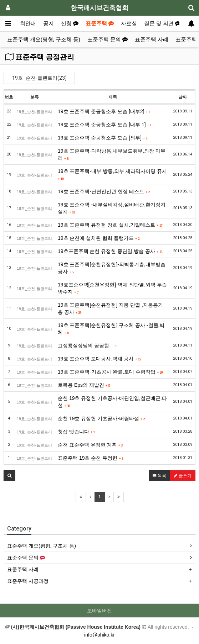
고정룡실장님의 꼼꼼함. (87, 345)
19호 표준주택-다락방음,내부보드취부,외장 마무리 (112, 154)
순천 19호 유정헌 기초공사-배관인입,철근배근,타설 (112, 402)
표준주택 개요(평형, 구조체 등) (44, 39)
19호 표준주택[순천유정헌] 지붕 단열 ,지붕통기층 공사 (110, 308)
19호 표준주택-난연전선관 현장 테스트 (104, 191)
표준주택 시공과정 (28, 581)
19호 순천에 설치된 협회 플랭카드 (99, 238)
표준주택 (100, 23)
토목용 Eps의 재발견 (84, 385)
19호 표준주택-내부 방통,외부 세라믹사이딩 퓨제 (112, 175)
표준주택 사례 (152, 39)
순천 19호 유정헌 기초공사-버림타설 (101, 418)
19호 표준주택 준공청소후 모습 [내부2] (104, 111)
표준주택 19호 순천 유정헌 (91, 458)
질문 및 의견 (162, 23)
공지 (49, 23)
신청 (70, 23)
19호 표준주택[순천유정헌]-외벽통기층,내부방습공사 (112, 268)
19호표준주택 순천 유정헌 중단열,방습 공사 (110, 251)
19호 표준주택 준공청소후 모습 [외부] (103, 138)
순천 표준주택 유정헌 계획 (90, 445)
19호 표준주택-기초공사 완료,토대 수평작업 (110, 372)
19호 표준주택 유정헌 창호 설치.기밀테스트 (110, 225)
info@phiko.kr (99, 635)
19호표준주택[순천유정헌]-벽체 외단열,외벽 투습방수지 (112, 288)
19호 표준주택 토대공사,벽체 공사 (99, 359)
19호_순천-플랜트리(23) (39, 78)
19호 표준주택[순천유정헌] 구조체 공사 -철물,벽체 (111, 329)
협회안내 (25, 23)
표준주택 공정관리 (40, 57)
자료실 (129, 23)
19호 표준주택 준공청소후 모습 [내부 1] (105, 125)
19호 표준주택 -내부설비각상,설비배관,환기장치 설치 (112, 208)
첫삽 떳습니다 (76, 432)
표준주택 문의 (108, 39)
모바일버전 (99, 611)
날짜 (183, 97)
